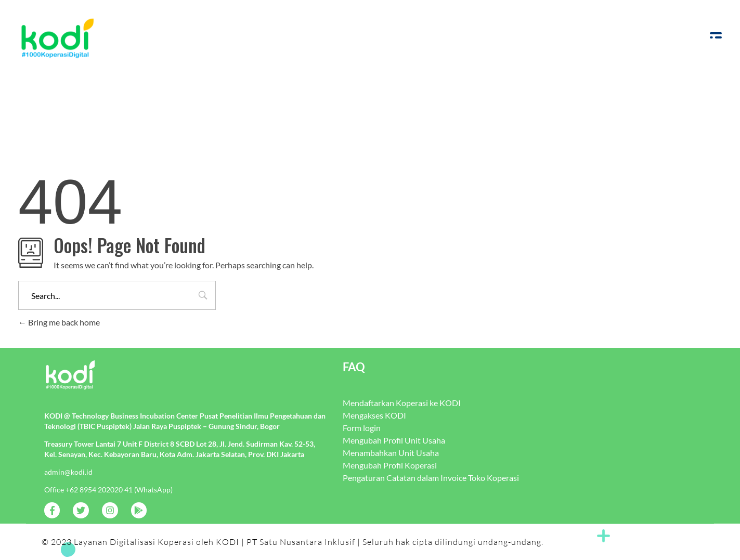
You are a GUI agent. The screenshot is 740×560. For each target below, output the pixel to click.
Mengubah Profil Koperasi (390, 465)
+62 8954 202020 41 (99, 490)
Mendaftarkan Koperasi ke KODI (402, 403)
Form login (362, 428)
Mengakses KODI (374, 415)
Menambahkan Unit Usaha (391, 453)
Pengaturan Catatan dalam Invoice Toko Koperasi (431, 478)
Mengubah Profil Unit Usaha (394, 440)
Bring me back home (59, 322)
